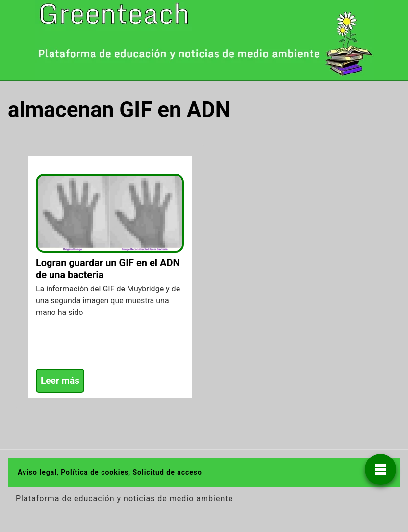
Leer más (60, 380)
